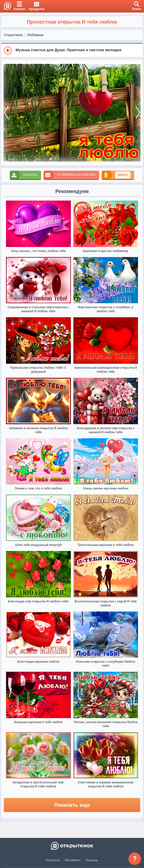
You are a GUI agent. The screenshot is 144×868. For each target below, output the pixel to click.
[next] (138, 113)
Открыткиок (13, 35)
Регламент (73, 860)
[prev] (6, 113)
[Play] (8, 50)
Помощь (92, 860)
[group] (72, 50)
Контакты (53, 860)
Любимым (35, 35)
